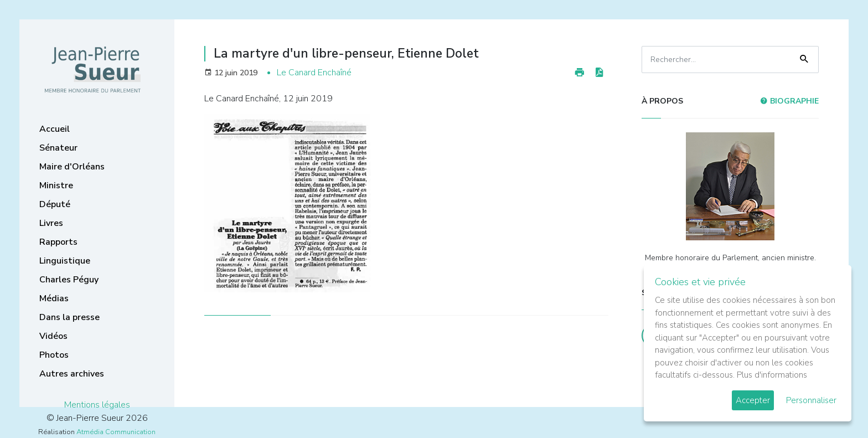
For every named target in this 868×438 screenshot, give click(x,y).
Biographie (789, 101)
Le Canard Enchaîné (314, 73)
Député (55, 204)
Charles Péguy (69, 280)
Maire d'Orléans (72, 167)
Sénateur (58, 148)
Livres (51, 223)
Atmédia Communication (116, 432)
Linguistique (65, 261)
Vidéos (53, 336)
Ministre (56, 185)
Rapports (58, 242)
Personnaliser (811, 400)
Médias (54, 298)
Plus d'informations (772, 375)
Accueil (55, 129)
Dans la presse (69, 317)
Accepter (753, 400)
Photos (54, 355)
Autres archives (72, 374)
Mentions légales (97, 405)
